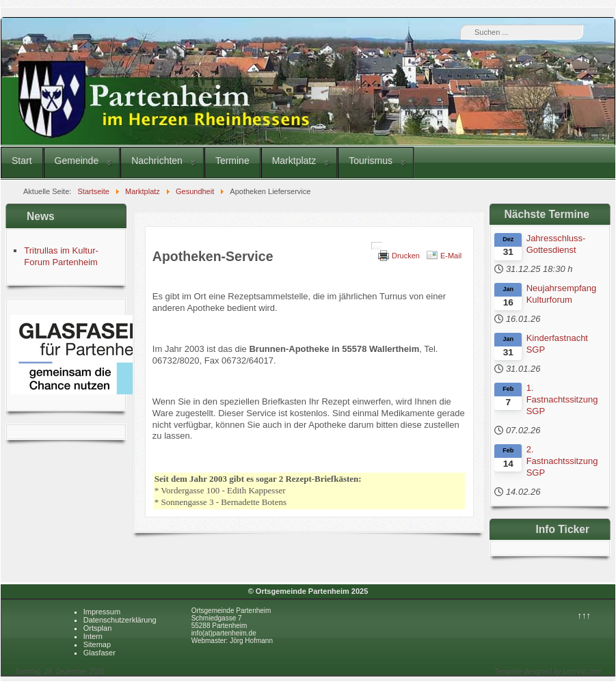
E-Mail (451, 256)
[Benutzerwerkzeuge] (377, 246)
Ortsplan (98, 628)
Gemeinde (77, 161)
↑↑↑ (584, 615)
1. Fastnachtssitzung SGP (562, 399)
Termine (232, 161)
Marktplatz (294, 161)
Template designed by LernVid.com (548, 671)
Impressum (102, 612)
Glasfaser (99, 653)
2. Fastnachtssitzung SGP (562, 461)
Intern (93, 636)
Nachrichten (157, 161)
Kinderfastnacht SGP (557, 344)
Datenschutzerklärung (120, 620)
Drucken (406, 256)
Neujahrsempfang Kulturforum (562, 294)
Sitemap (97, 644)
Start (22, 161)
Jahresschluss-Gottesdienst (556, 244)
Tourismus (371, 161)
